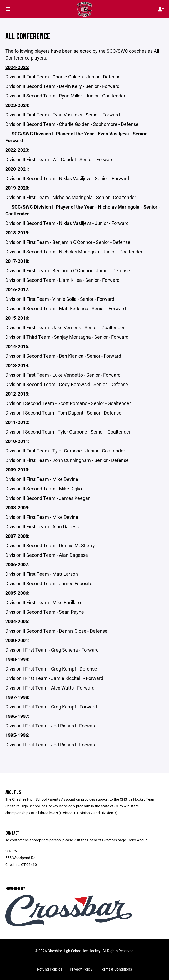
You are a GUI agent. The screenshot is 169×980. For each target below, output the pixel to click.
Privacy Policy (81, 969)
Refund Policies (50, 969)
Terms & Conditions (116, 969)
